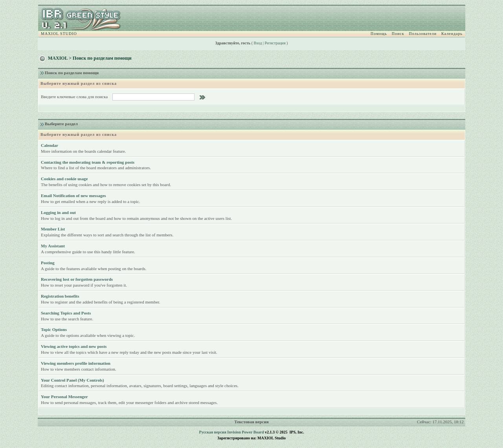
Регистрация (275, 43)
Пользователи (423, 34)
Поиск (398, 34)
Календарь (452, 34)
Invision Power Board (245, 432)
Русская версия (213, 432)
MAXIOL (58, 58)
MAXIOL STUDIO (59, 34)
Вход (258, 43)
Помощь (379, 34)
